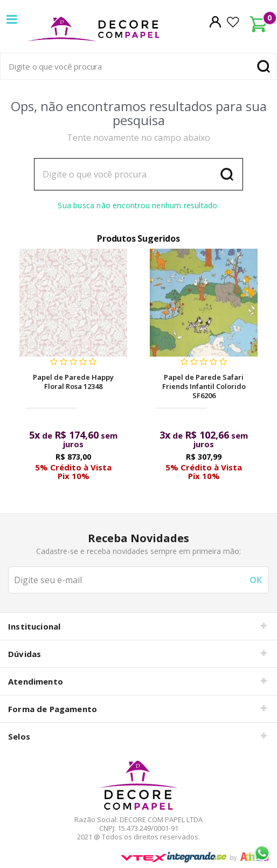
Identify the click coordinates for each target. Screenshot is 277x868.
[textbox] (138, 66)
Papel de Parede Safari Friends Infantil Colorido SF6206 (204, 386)
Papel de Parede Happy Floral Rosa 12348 (73, 382)
